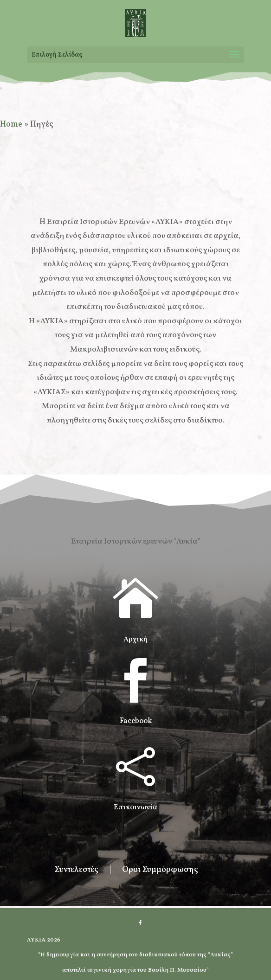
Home (11, 125)
